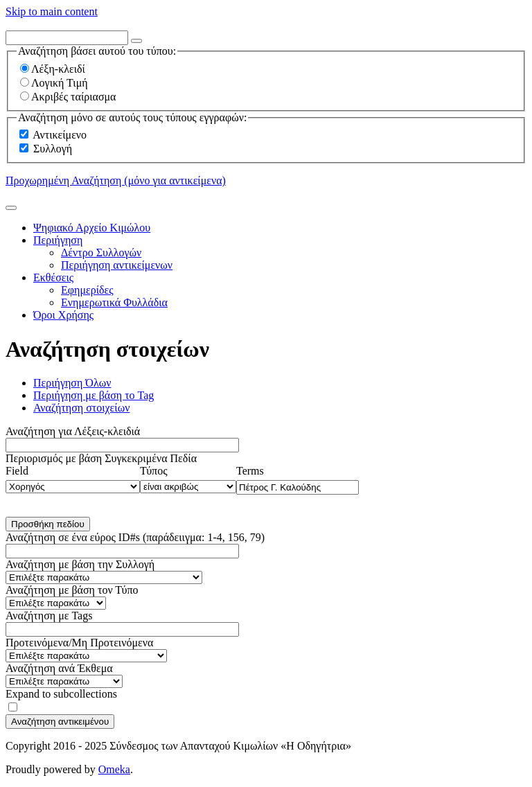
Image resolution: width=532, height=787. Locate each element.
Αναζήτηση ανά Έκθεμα (59, 668)
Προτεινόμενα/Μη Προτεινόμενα (79, 643)
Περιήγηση (58, 240)
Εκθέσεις (53, 277)
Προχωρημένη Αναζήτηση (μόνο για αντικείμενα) (116, 180)
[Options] (136, 41)
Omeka (114, 769)
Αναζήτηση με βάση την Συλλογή (80, 564)
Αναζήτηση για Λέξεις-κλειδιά (73, 431)
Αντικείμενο (60, 135)
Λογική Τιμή (54, 83)
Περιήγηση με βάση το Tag (94, 395)
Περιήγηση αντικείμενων (117, 265)
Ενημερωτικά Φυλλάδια (114, 302)
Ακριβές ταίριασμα (68, 97)
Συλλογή (53, 149)
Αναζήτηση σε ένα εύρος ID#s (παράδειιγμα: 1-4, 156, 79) (135, 537)
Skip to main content (52, 11)
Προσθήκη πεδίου (48, 524)
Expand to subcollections (61, 694)
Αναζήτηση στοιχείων (81, 408)
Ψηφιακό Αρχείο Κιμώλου (92, 228)
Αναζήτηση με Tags (49, 616)
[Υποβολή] (11, 208)
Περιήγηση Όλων (72, 383)
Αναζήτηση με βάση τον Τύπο (72, 590)
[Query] (67, 38)
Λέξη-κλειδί (53, 69)
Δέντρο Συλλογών (101, 253)
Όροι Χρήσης (63, 315)
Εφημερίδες (87, 290)
